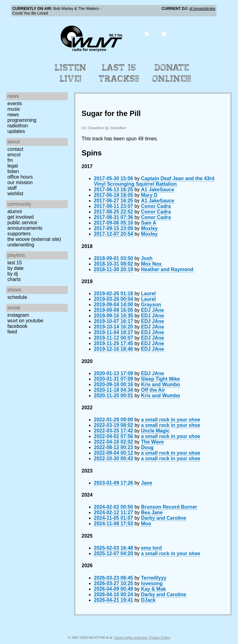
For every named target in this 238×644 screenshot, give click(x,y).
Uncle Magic (155, 431)
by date (15, 268)
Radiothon (18, 126)
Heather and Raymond (167, 269)
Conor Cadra (156, 206)
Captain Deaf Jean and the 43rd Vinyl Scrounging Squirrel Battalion (154, 181)
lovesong (152, 583)
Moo (146, 524)
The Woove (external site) (34, 239)
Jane (147, 483)
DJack (148, 600)
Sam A (149, 223)
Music (14, 109)
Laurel (148, 293)
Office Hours (20, 177)
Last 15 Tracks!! (119, 73)
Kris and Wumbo (161, 384)
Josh (147, 258)
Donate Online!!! (172, 73)
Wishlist (15, 194)
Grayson (151, 305)
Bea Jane (152, 512)
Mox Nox (151, 264)
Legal (13, 166)
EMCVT (14, 155)
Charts (14, 279)
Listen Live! (71, 73)
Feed (12, 332)
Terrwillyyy (154, 578)
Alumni (15, 211)
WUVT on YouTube (25, 321)
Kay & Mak (153, 589)
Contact (15, 149)
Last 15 (15, 263)
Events (15, 103)
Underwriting (21, 245)
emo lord (151, 548)
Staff (12, 188)
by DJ (13, 274)
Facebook (17, 326)
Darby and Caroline (164, 518)
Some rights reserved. (131, 638)
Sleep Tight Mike (160, 379)
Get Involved (20, 217)
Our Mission (20, 182)
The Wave (152, 442)
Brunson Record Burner (169, 507)
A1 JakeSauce (158, 190)
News (13, 115)
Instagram (18, 315)
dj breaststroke (202, 8)
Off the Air (153, 390)
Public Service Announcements (25, 225)
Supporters (19, 234)
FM (10, 160)
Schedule (17, 297)
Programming (22, 120)
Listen (13, 171)
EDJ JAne (153, 310)
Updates (16, 131)
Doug (147, 447)
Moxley (149, 228)
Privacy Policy (159, 638)
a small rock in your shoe (171, 420)
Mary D (149, 195)
